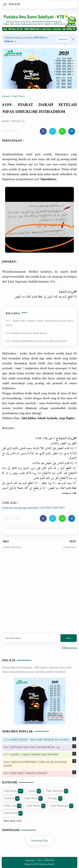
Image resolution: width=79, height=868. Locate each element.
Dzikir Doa (13, 806)
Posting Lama (70, 547)
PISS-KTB (9, 661)
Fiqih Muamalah (62, 806)
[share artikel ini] (43, 131)
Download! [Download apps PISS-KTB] (63, 40)
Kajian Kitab (13, 813)
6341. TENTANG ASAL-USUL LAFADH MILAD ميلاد (32, 747)
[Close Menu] (73, 40)
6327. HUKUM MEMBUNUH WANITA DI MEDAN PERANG (37, 341)
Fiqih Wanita (36, 806)
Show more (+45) (13, 821)
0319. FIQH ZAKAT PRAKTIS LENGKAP (25, 774)
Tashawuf (12, 798)
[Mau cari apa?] (31, 638)
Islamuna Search (47, 864)
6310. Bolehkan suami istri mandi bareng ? (27, 333)
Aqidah (35, 791)
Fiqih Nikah (34, 798)
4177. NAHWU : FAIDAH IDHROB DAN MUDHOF (31, 755)
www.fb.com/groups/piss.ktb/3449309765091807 (34, 508)
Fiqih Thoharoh (57, 791)
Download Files (39, 841)
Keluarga (55, 798)
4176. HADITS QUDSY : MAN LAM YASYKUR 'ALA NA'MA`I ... (38, 740)
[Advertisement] (39, 594)
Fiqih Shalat (14, 791)
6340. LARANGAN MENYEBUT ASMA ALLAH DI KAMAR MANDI (35, 764)
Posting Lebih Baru (12, 547)
